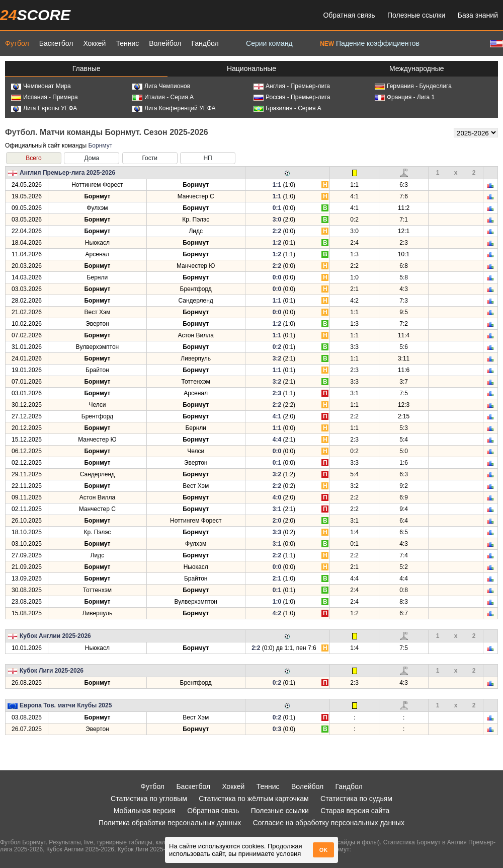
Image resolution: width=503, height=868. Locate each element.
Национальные (251, 68)
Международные (417, 68)
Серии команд (269, 43)
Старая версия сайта (355, 811)
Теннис (127, 43)
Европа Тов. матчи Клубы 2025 (66, 705)
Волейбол (165, 43)
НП (207, 158)
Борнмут (100, 146)
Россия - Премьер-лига (292, 97)
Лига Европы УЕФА (44, 108)
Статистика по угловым (149, 799)
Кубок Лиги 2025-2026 (52, 671)
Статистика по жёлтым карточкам (254, 799)
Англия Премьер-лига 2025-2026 (67, 173)
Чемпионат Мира (41, 86)
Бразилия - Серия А (287, 108)
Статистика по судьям (356, 799)
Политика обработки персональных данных (170, 823)
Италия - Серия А (163, 97)
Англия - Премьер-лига (292, 86)
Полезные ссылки (416, 15)
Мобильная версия (145, 811)
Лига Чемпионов (161, 86)
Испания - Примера (45, 97)
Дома (92, 158)
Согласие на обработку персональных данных (329, 823)
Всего (33, 158)
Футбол (17, 43)
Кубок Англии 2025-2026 (55, 636)
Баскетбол (56, 43)
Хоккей (94, 43)
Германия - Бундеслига (413, 86)
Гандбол (205, 43)
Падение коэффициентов (370, 43)
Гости (150, 158)
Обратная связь (349, 15)
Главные (87, 68)
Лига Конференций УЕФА (174, 108)
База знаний (478, 15)
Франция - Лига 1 (405, 97)
